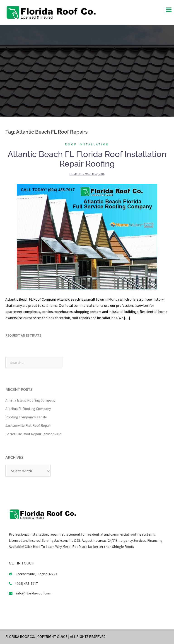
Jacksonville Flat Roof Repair (28, 425)
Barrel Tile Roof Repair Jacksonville (33, 434)
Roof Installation (87, 144)
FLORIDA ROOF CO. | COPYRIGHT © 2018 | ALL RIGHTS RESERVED (56, 637)
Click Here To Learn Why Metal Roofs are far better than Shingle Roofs (79, 547)
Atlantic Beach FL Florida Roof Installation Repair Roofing (87, 159)
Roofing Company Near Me (26, 417)
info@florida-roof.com (34, 593)
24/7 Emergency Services (127, 540)
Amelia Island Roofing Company (30, 400)
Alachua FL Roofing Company (28, 409)
